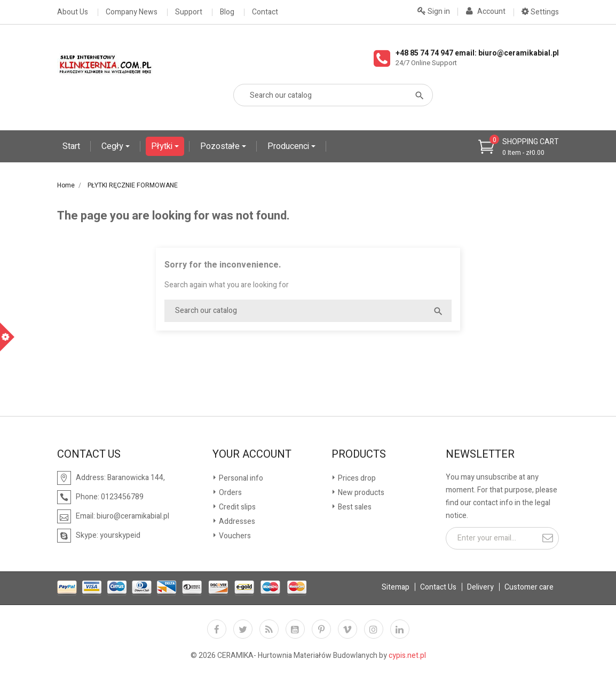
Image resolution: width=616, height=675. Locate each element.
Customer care (529, 587)
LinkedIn (400, 629)
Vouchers (234, 536)
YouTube (295, 629)
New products (360, 493)
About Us (73, 12)
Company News (132, 12)
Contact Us (438, 587)
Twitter (243, 629)
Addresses (236, 521)
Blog (227, 12)
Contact (265, 12)
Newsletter (480, 454)
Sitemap (396, 587)
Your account (252, 454)
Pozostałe (221, 146)
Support (189, 12)
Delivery (480, 587)
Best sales (354, 507)
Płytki (163, 146)
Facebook (217, 629)
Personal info (240, 478)
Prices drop (356, 478)
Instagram (374, 629)
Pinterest (321, 629)
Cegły (113, 146)
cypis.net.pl (407, 656)
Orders (230, 493)
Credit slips (236, 507)
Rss (269, 629)
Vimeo (348, 629)
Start (71, 146)
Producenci (289, 146)
